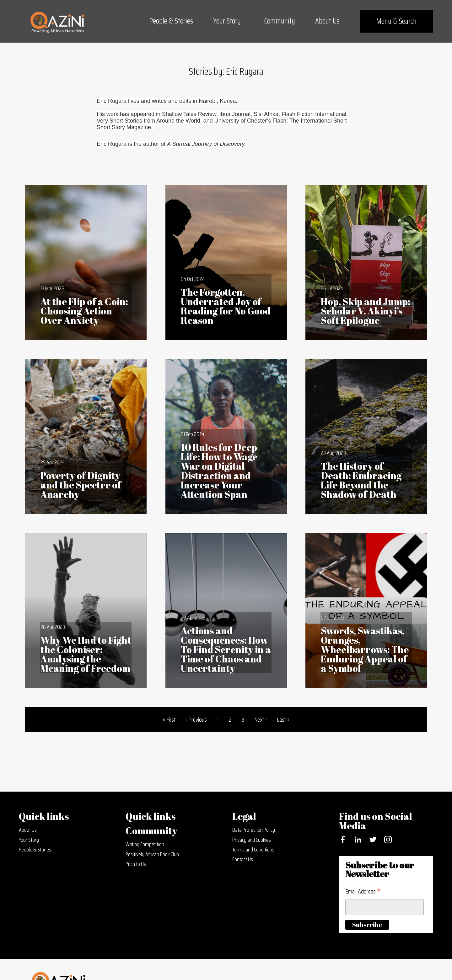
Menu (396, 21)
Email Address (363, 891)
